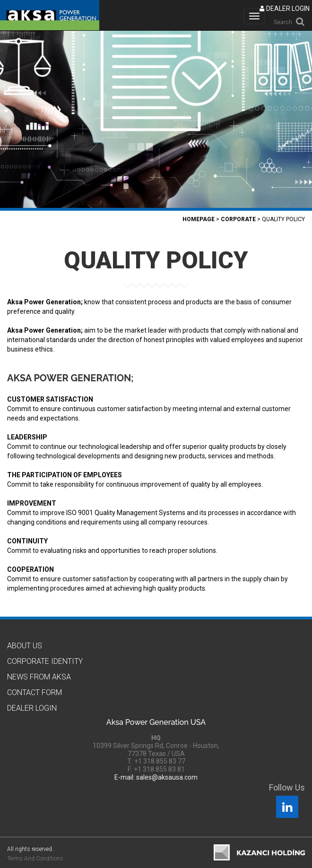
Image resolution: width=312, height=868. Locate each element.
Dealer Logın (32, 708)
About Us (25, 646)
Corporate (238, 219)
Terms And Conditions (35, 859)
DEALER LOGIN (285, 9)
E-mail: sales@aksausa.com (156, 777)
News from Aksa (39, 677)
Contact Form (35, 692)
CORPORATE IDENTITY (45, 661)
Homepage (199, 219)
